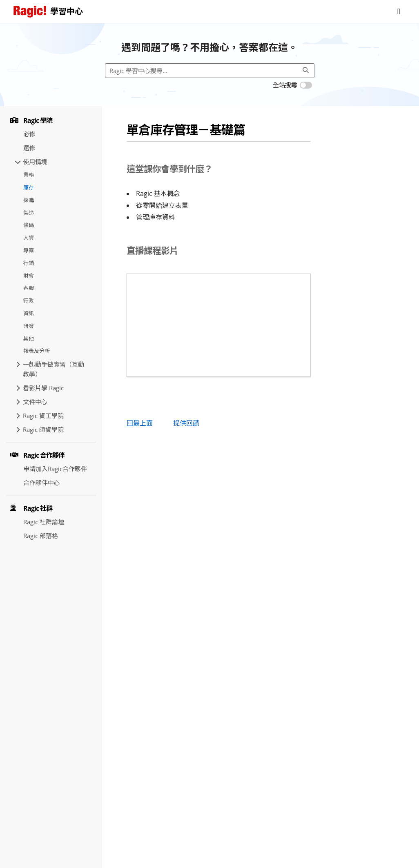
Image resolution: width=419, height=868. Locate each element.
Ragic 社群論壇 (44, 522)
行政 (29, 300)
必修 (29, 134)
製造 (29, 213)
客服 (29, 288)
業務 (29, 175)
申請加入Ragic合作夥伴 (55, 469)
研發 (29, 326)
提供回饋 (186, 423)
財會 (29, 276)
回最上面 (140, 423)
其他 (29, 338)
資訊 (29, 313)
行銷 (29, 263)
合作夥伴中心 (42, 483)
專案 (29, 250)
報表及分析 (37, 351)
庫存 (29, 187)
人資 (29, 238)
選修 (29, 148)
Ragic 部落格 (41, 536)
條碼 (29, 225)
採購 (29, 200)
